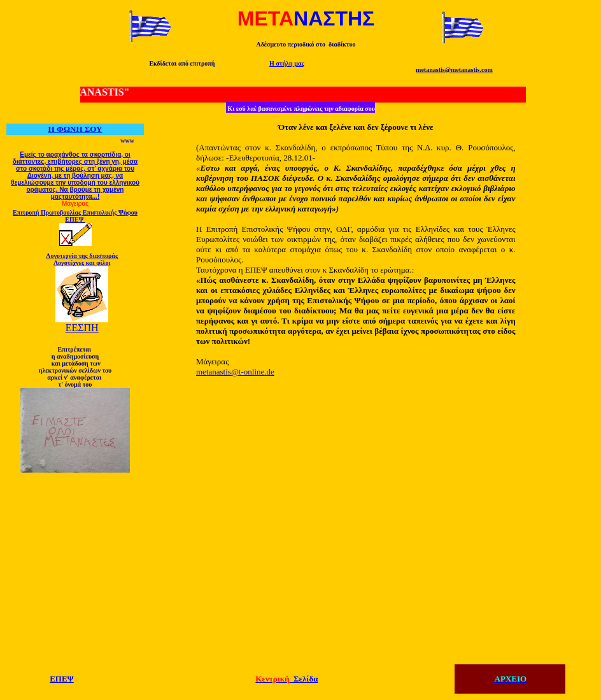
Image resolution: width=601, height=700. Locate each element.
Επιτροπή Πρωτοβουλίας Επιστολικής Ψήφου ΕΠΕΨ (75, 216)
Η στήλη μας (287, 63)
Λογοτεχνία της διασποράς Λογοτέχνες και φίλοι (82, 259)
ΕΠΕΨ (62, 679)
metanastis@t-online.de (235, 372)
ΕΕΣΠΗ (82, 328)
